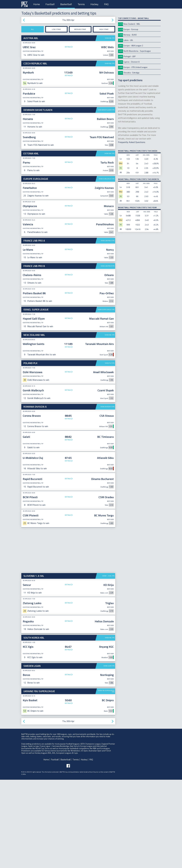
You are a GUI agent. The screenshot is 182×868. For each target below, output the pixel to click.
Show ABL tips (110, 38)
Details (68, 47)
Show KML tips (109, 153)
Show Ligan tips (109, 754)
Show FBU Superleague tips (106, 779)
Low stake (56, 29)
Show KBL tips (110, 726)
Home (37, 4)
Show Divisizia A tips (107, 495)
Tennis (81, 4)
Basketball (66, 4)
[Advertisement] (68, 259)
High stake (104, 29)
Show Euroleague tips (107, 179)
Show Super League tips (106, 354)
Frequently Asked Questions (132, 142)
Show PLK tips (110, 451)
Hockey (94, 4)
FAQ (106, 4)
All (32, 29)
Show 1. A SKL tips (108, 664)
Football (50, 4)
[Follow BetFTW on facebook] (68, 854)
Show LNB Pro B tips (108, 310)
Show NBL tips (110, 63)
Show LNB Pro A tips (108, 285)
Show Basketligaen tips (106, 110)
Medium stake (80, 29)
